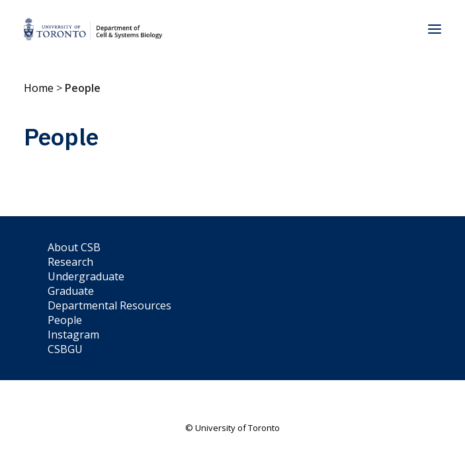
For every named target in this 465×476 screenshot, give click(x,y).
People (65, 320)
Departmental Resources (109, 305)
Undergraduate (86, 276)
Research (70, 262)
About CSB (74, 247)
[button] (435, 29)
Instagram (73, 335)
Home (39, 88)
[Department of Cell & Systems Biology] (93, 29)
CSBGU (65, 349)
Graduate (71, 291)
